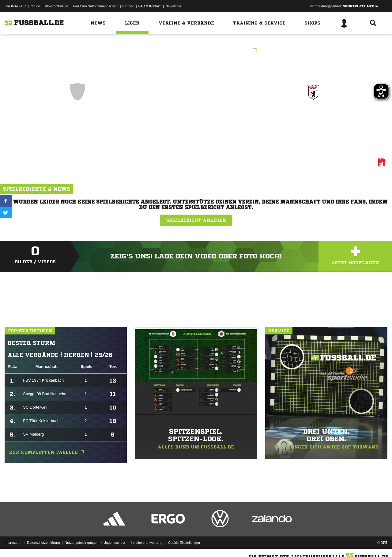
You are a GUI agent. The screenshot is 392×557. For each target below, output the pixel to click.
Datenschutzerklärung (43, 543)
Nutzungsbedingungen (81, 543)
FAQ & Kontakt (150, 6)
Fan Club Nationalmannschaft (95, 6)
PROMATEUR (15, 6)
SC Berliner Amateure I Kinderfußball (313, 122)
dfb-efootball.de (57, 6)
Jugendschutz (115, 543)
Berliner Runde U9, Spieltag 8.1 (196, 51)
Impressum (13, 543)
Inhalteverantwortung (147, 543)
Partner (128, 6)
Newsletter (173, 6)
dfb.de (35, 6)
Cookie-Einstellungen (184, 543)
